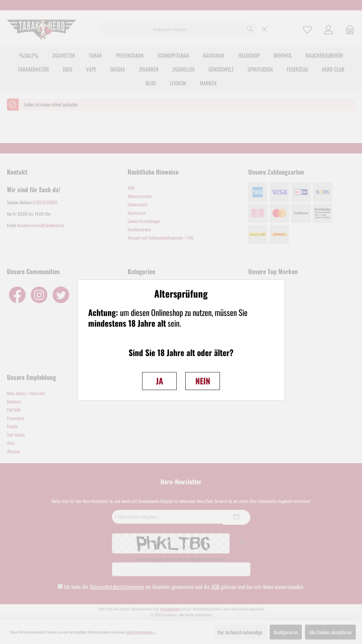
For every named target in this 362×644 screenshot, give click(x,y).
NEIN (203, 381)
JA (160, 381)
